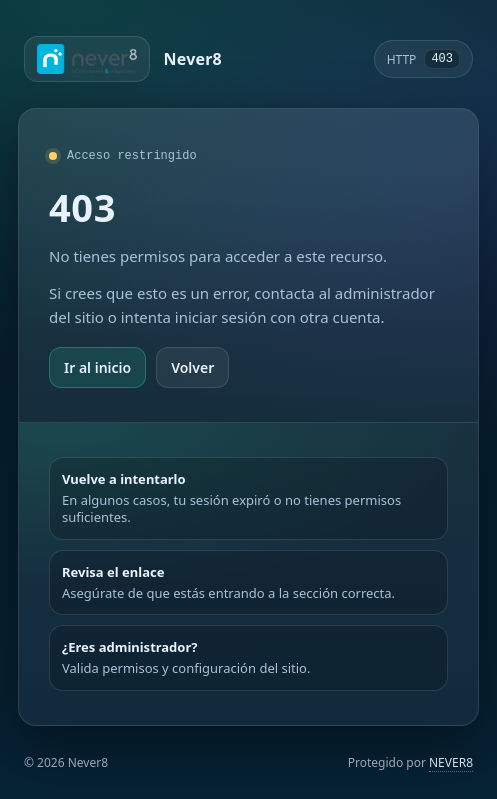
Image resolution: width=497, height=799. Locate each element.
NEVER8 (451, 762)
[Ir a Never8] (123, 59)
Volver (192, 367)
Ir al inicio (97, 367)
